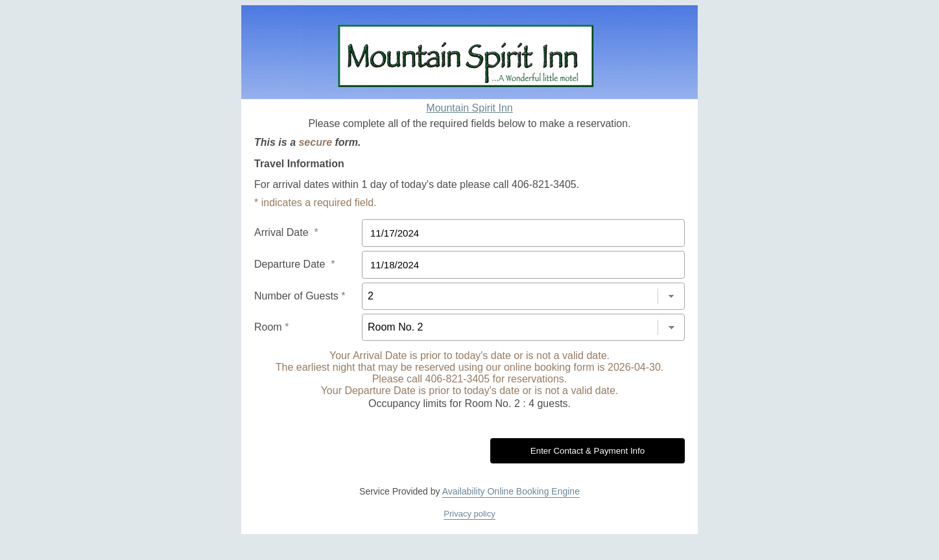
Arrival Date (286, 232)
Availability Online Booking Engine (511, 491)
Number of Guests (300, 296)
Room (271, 327)
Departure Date (295, 264)
